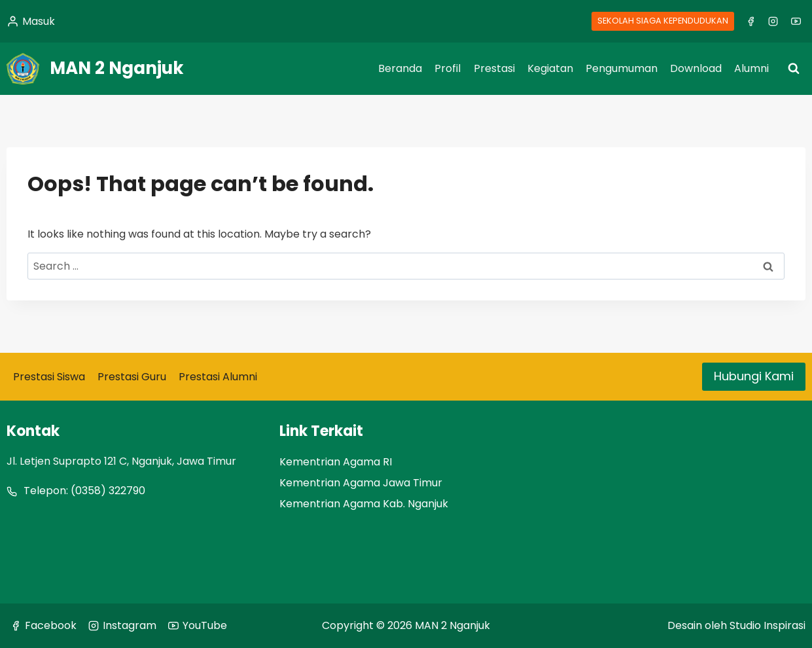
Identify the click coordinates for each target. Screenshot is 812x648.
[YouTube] (796, 21)
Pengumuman (622, 68)
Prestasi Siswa (49, 377)
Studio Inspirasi (768, 625)
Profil (448, 68)
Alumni (751, 68)
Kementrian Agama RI (336, 462)
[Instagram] (773, 21)
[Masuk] (31, 21)
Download (696, 68)
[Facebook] (750, 21)
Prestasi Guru (132, 377)
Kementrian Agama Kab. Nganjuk (364, 504)
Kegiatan (550, 68)
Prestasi (494, 68)
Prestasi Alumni (218, 377)
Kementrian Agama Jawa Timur (361, 483)
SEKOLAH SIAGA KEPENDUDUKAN (663, 21)
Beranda (400, 68)
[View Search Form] (794, 69)
